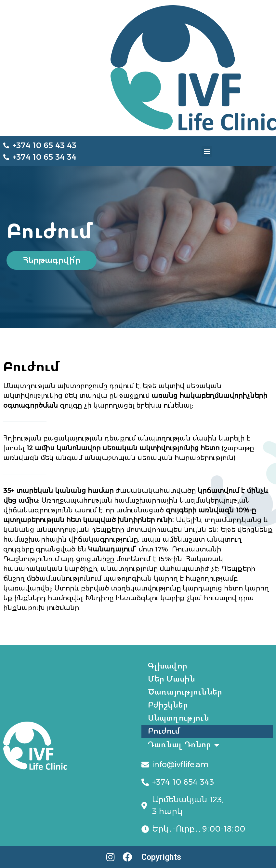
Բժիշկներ (168, 705)
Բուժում (164, 731)
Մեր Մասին (171, 679)
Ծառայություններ (185, 692)
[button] (207, 151)
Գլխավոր (168, 666)
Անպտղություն (178, 718)
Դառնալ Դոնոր (184, 745)
